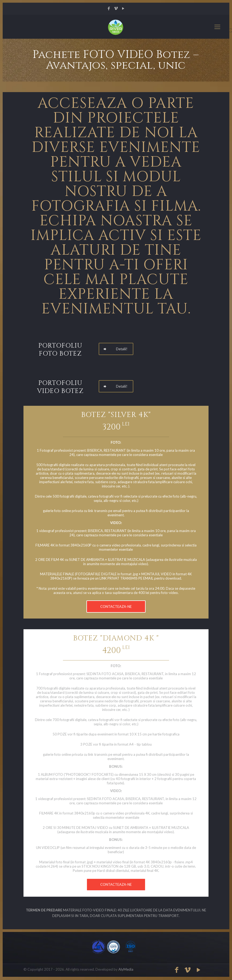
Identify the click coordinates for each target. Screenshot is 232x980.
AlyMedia (126, 970)
